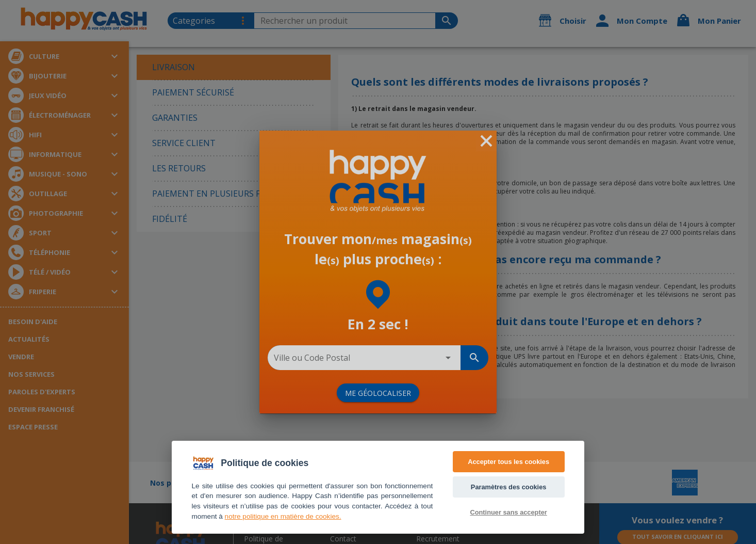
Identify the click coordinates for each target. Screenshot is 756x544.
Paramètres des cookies (509, 487)
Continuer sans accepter (508, 512)
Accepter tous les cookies (508, 462)
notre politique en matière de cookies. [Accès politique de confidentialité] (283, 516)
